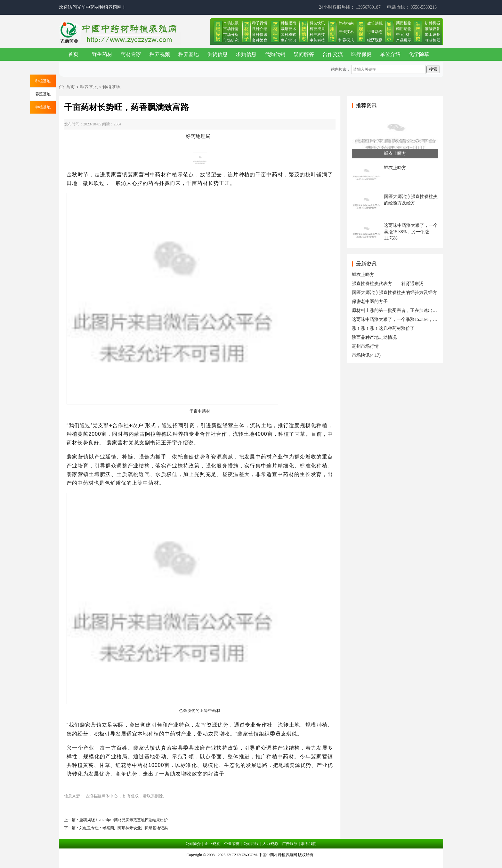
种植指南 (288, 23)
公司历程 (251, 844)
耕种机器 (433, 23)
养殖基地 (43, 94)
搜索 (433, 69)
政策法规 (375, 23)
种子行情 (260, 23)
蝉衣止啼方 (363, 275)
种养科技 (317, 35)
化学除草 (419, 54)
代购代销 (275, 54)
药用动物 (404, 29)
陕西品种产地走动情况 (374, 337)
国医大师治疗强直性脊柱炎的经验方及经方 (394, 293)
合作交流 (333, 54)
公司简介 (193, 844)
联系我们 (309, 844)
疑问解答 (304, 54)
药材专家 (131, 54)
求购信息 (246, 54)
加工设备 (433, 35)
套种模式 (288, 35)
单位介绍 (390, 54)
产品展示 (404, 40)
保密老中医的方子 (370, 302)
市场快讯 (231, 23)
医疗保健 (361, 54)
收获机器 (433, 40)
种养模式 (346, 40)
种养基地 (189, 54)
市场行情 (231, 29)
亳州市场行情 (365, 346)
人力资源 (270, 844)
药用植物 (404, 23)
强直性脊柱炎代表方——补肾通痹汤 (388, 284)
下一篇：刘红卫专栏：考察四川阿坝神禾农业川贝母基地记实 (116, 828)
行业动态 (375, 32)
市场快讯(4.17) (366, 355)
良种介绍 (260, 29)
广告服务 (290, 844)
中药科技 (317, 40)
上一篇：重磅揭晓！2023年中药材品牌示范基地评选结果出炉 (116, 820)
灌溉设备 (433, 29)
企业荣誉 (232, 844)
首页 (73, 54)
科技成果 (317, 29)
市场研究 (231, 40)
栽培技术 (288, 29)
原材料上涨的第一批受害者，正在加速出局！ (397, 311)
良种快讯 (260, 35)
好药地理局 (198, 136)
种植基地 (111, 87)
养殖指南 (346, 23)
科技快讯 (317, 23)
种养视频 (160, 54)
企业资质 (212, 844)
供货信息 (217, 54)
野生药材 (102, 54)
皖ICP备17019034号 (251, 863)
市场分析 (231, 35)
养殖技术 (346, 32)
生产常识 (288, 40)
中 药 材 (403, 35)
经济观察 (375, 40)
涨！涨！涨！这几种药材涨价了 (383, 328)
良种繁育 (260, 40)
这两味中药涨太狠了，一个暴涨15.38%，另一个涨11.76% (408, 319)
